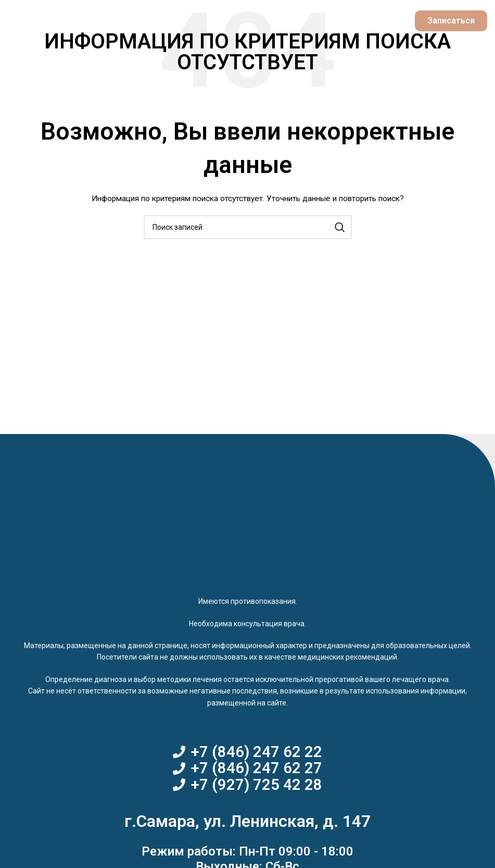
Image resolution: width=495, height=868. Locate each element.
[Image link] (248, 527)
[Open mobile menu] (29, 21)
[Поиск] (248, 227)
